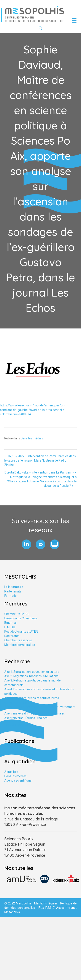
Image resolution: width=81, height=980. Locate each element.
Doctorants (12, 636)
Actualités (11, 772)
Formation (11, 596)
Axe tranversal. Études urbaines (26, 718)
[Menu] (74, 20)
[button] (26, 544)
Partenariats (13, 591)
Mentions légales (46, 903)
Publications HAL (16, 751)
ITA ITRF (10, 627)
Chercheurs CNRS (16, 614)
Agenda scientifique (18, 780)
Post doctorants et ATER (21, 632)
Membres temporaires (20, 645)
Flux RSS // (47, 908)
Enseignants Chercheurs (21, 618)
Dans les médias (32, 438)
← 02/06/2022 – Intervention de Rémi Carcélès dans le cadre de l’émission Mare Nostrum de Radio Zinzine (40, 461)
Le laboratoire (14, 587)
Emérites (10, 623)
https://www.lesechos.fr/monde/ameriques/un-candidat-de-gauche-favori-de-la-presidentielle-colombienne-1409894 (33, 410)
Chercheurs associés (18, 640)
